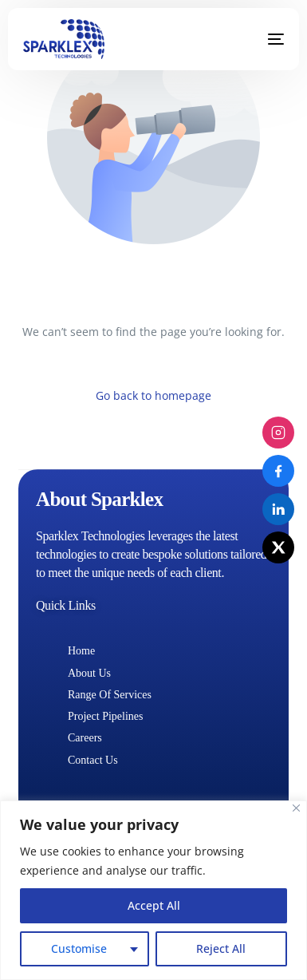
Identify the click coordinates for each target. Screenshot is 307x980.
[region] (153, 890)
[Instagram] (278, 433)
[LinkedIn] (278, 509)
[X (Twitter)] (278, 547)
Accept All (154, 905)
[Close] (296, 808)
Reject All (221, 948)
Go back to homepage (153, 395)
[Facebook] (278, 471)
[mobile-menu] (264, 39)
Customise (79, 948)
